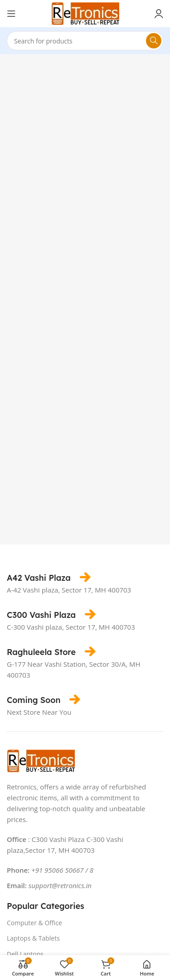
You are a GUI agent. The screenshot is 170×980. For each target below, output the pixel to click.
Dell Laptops (25, 954)
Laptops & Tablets (33, 938)
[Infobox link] (49, 578)
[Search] (85, 41)
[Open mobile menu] (11, 14)
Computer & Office (34, 923)
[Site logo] (85, 13)
